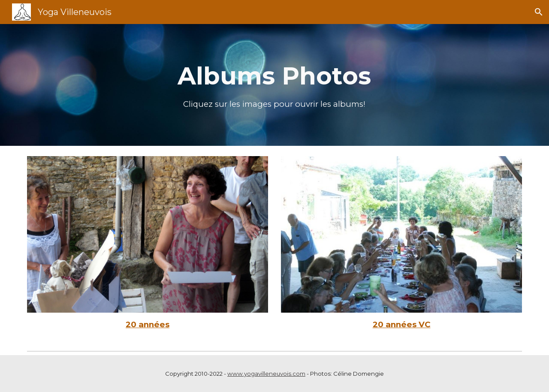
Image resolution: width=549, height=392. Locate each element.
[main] (274, 85)
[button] (539, 12)
